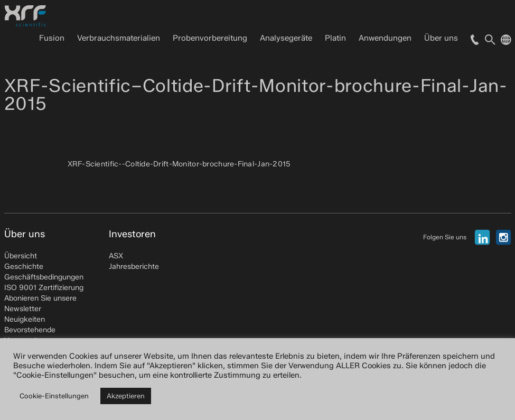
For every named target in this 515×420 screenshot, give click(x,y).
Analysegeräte (286, 38)
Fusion (52, 38)
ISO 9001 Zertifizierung (44, 288)
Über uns (441, 38)
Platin (335, 38)
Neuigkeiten (25, 319)
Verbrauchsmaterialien (119, 38)
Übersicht (21, 256)
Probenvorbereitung (210, 38)
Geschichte (24, 267)
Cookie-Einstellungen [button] (54, 396)
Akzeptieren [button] (126, 396)
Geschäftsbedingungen (44, 277)
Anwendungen (385, 38)
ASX (116, 256)
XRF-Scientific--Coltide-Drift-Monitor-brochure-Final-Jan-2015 (179, 164)
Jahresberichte (134, 267)
